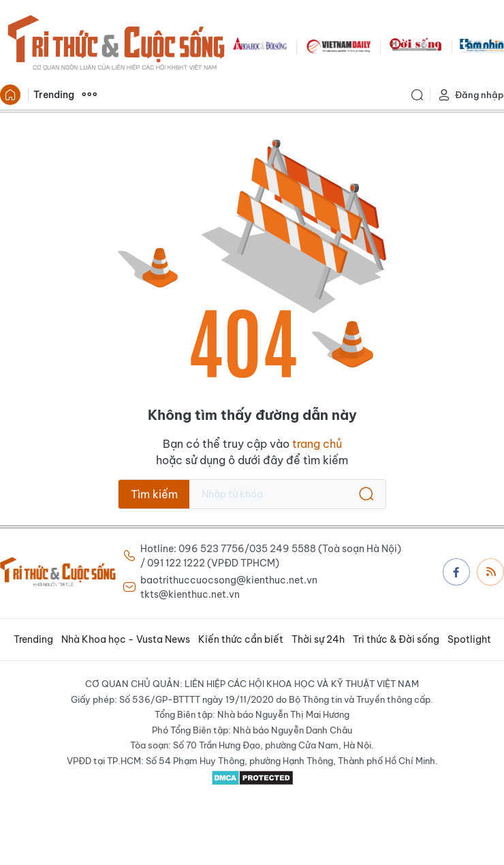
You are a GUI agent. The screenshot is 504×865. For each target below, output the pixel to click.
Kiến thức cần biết (241, 639)
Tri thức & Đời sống (396, 639)
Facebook (456, 572)
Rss (491, 571)
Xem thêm (89, 95)
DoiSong (415, 45)
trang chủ (317, 444)
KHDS (260, 45)
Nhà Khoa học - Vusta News (126, 639)
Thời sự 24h (318, 639)
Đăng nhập (471, 95)
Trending (54, 95)
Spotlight (469, 639)
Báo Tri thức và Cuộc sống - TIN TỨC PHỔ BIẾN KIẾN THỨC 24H (116, 45)
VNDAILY (338, 45)
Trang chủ (10, 95)
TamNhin (482, 45)
